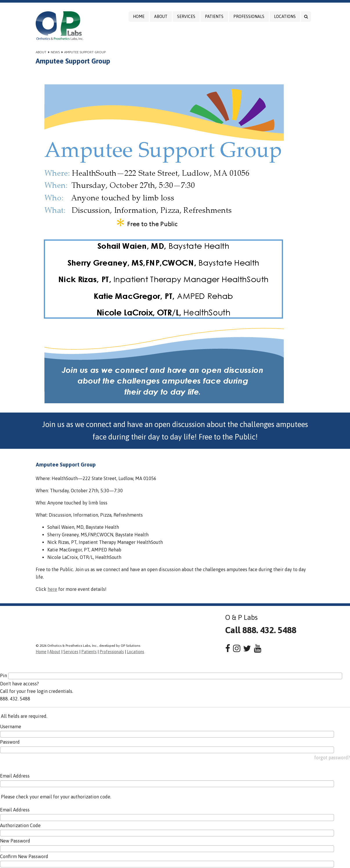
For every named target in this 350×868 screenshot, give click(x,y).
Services (186, 17)
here (52, 589)
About (161, 17)
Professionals (249, 17)
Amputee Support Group (85, 52)
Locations (285, 17)
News (55, 52)
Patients (214, 17)
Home (139, 17)
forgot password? (332, 758)
